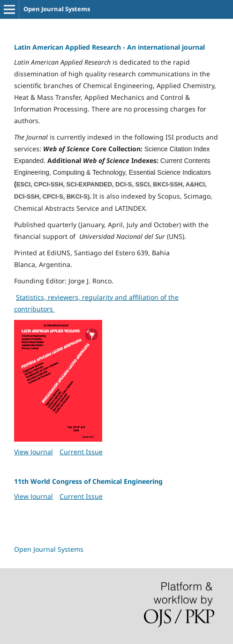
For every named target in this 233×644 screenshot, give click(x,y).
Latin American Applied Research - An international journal (109, 47)
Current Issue (81, 452)
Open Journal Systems (57, 9)
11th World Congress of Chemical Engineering (88, 481)
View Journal (34, 452)
